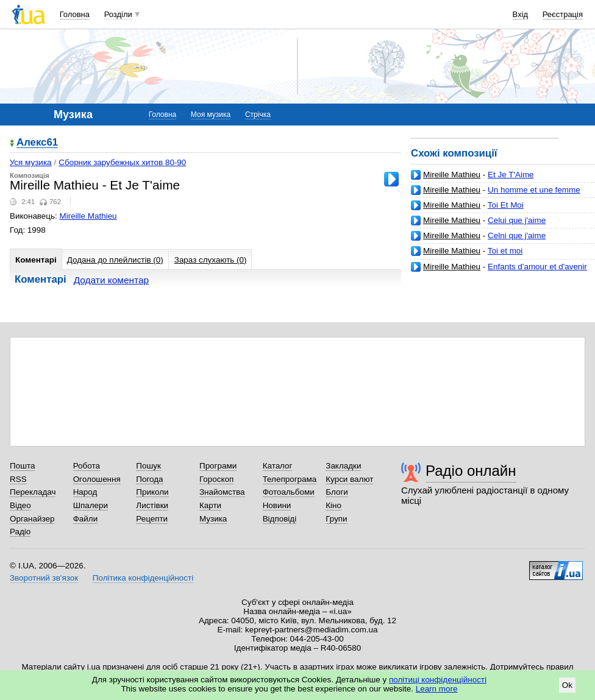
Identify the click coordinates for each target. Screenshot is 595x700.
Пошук (148, 466)
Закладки (343, 466)
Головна (75, 14)
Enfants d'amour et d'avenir (537, 267)
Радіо (20, 532)
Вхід (521, 14)
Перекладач (33, 492)
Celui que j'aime (517, 220)
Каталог (278, 466)
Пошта (22, 466)
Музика (213, 519)
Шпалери (91, 505)
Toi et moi (505, 251)
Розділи (118, 14)
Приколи (152, 492)
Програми (218, 466)
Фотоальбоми (289, 492)
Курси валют (349, 479)
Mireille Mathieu (452, 175)
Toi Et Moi (506, 205)
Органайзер (32, 519)
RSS (18, 479)
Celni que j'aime (517, 235)
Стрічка (258, 115)
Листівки (152, 505)
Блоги (337, 492)
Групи (336, 519)
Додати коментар (111, 280)
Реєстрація (563, 14)
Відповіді (280, 519)
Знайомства (222, 492)
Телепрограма (290, 479)
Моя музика (211, 115)
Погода (149, 479)
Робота (87, 466)
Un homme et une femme (534, 190)
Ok (567, 685)
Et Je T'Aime (511, 175)
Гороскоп (216, 479)
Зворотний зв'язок (44, 578)
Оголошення (97, 479)
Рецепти (152, 519)
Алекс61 (37, 143)
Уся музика (31, 162)
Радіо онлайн (471, 471)
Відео (20, 505)
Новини (277, 505)
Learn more (437, 689)
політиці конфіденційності (438, 680)
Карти (210, 505)
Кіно (333, 505)
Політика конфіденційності (143, 578)
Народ (85, 492)
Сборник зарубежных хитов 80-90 (122, 162)
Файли (86, 519)
